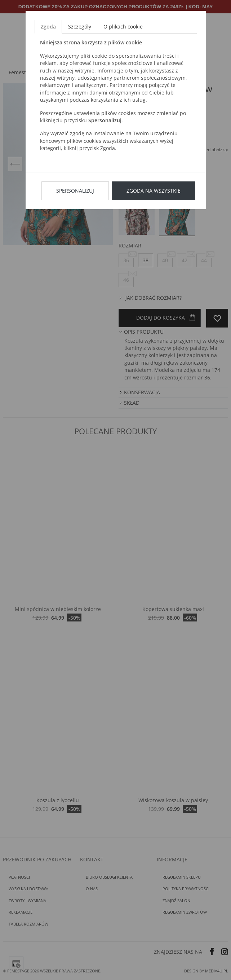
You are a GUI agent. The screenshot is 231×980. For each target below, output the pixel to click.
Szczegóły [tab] (80, 27)
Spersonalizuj (75, 191)
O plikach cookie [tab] (123, 27)
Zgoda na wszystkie (154, 191)
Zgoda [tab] (48, 27)
